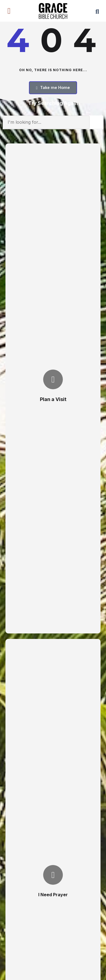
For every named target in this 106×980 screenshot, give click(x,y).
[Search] (96, 122)
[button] (9, 11)
